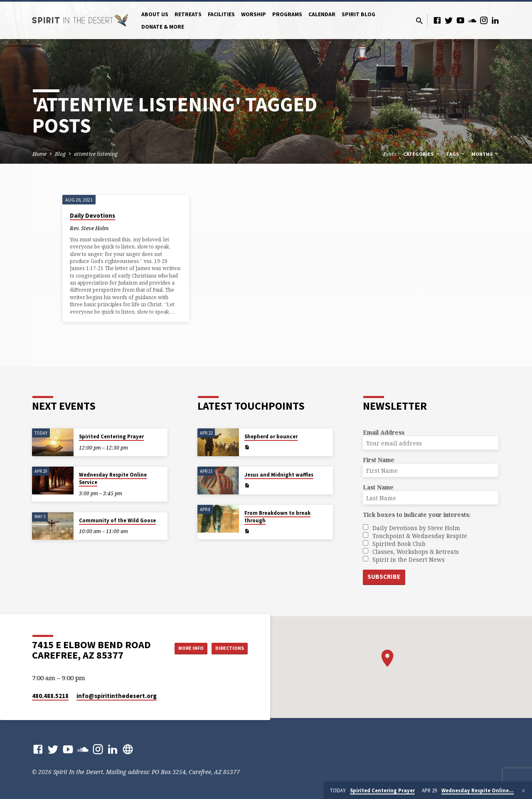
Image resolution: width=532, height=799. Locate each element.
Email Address (384, 432)
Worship (254, 14)
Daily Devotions (92, 215)
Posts (390, 154)
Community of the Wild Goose (117, 520)
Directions (227, 656)
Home (39, 154)
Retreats (188, 14)
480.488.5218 (50, 696)
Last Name (378, 487)
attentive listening (96, 154)
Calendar (322, 14)
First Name (379, 459)
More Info (227, 640)
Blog (60, 154)
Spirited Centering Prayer (111, 436)
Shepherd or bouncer (271, 436)
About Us (155, 14)
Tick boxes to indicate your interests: (417, 514)
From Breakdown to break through (277, 516)
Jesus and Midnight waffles (279, 474)
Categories (422, 154)
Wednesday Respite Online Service (113, 478)
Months (485, 154)
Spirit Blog (358, 14)
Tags (456, 154)
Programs (287, 14)
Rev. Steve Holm (89, 228)
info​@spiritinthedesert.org (117, 696)
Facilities (221, 14)
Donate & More (163, 27)
